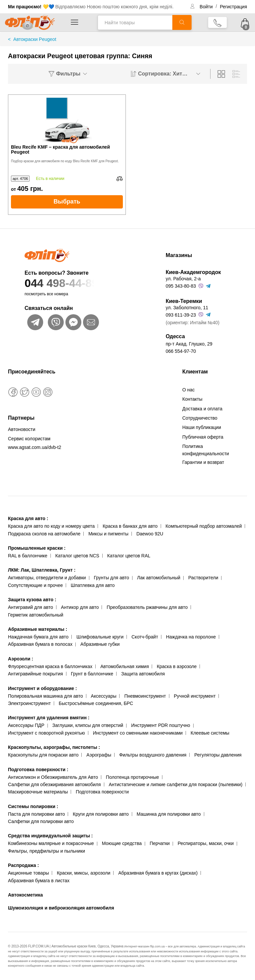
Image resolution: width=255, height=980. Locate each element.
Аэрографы (99, 755)
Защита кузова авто (32, 600)
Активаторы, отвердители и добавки (47, 578)
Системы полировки (33, 806)
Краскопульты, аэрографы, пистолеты (54, 747)
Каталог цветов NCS (77, 556)
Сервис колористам (29, 439)
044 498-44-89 (82, 283)
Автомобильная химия (125, 666)
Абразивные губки (100, 644)
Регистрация (233, 7)
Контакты (192, 399)
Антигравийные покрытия (36, 674)
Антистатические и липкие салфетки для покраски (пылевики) (175, 784)
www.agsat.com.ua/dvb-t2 (35, 447)
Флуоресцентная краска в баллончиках (50, 666)
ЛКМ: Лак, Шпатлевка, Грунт (42, 570)
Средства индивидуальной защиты (50, 836)
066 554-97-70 (181, 351)
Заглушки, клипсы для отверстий (88, 725)
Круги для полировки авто (101, 814)
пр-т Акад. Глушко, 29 (189, 344)
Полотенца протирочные (132, 777)
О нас (188, 390)
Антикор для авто (80, 607)
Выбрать (67, 202)
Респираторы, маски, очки (206, 843)
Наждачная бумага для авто (38, 637)
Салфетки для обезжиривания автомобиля (54, 784)
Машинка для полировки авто (169, 814)
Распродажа (23, 865)
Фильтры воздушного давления (153, 755)
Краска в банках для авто (130, 526)
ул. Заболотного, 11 (187, 308)
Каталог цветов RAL (129, 556)
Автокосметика (25, 895)
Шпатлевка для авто (93, 585)
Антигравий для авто (31, 607)
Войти (207, 7)
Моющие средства (122, 843)
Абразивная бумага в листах (39, 881)
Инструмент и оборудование (42, 688)
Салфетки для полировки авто (41, 821)
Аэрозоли (21, 659)
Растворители (203, 578)
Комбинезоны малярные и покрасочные (51, 843)
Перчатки (160, 843)
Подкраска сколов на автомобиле (44, 534)
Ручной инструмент (195, 696)
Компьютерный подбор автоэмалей (204, 526)
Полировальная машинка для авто (45, 696)
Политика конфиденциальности (206, 450)
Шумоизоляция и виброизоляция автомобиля (61, 908)
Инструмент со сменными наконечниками (138, 733)
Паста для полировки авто (36, 814)
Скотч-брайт (145, 637)
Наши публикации (202, 427)
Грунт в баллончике (92, 674)
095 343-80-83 (181, 286)
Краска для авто (28, 518)
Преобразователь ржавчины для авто (147, 607)
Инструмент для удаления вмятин (49, 718)
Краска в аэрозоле (177, 666)
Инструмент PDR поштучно (161, 725)
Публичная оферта (203, 437)
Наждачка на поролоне (191, 637)
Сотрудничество (200, 418)
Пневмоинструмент (145, 696)
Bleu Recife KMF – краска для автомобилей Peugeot (60, 150)
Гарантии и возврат (203, 462)
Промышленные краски (37, 548)
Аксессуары (104, 696)
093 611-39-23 (181, 315)
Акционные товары (28, 873)
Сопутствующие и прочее (35, 585)
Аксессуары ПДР (26, 725)
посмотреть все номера (46, 294)
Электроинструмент (29, 703)
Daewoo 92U (150, 534)
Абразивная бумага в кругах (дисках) (158, 873)
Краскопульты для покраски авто (43, 755)
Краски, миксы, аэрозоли (84, 873)
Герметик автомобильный (36, 615)
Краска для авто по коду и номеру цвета (51, 526)
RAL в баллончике (28, 556)
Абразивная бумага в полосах (40, 644)
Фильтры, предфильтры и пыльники (46, 851)
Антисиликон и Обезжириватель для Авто (53, 777)
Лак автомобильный (159, 578)
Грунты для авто (112, 578)
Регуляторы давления (218, 755)
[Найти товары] (135, 22)
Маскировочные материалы (38, 792)
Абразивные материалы (38, 629)
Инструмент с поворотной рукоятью (46, 733)
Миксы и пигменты (108, 534)
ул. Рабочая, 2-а (183, 279)
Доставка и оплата (202, 409)
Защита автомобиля (143, 674)
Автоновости (22, 429)
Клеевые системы (210, 733)
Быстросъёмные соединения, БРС (96, 703)
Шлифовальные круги (100, 637)
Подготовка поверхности (38, 770)
